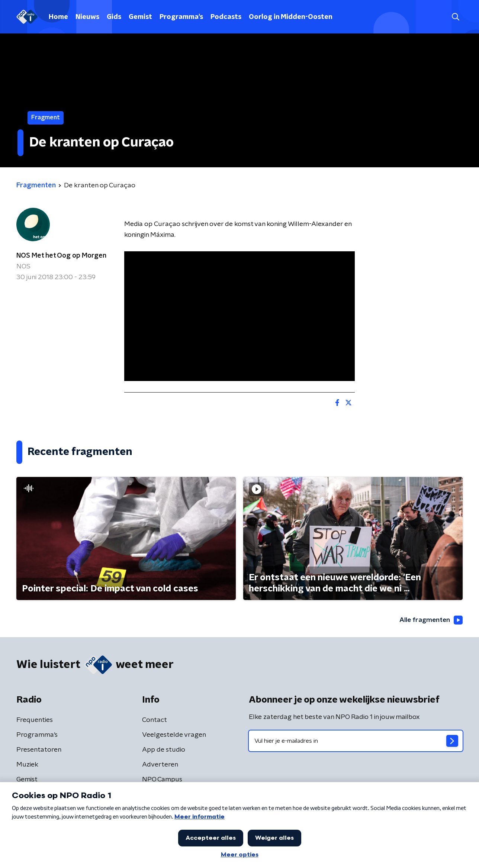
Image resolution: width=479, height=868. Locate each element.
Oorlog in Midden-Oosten (291, 17)
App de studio (164, 750)
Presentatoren (39, 750)
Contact (155, 720)
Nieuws (87, 17)
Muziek (27, 765)
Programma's (181, 17)
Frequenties (35, 720)
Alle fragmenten (430, 620)
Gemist (140, 17)
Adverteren (160, 765)
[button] (455, 17)
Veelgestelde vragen (174, 735)
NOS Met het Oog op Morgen (61, 256)
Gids (114, 17)
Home (58, 17)
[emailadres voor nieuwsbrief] (356, 741)
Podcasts (226, 17)
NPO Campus (162, 780)
